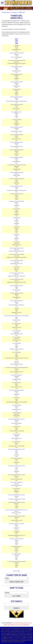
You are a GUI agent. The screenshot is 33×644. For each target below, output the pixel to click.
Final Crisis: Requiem (17, 375)
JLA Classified (17, 331)
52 (17, 361)
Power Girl (22, 12)
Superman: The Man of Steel (16, 201)
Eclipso (16, 227)
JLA (16, 308)
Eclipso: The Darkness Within (17, 179)
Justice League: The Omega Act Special (17, 561)
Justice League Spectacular (17, 150)
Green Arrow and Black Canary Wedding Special (17, 367)
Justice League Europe (16, 67)
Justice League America (16, 82)
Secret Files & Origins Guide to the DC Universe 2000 (17, 316)
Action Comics (16, 120)
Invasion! (16, 45)
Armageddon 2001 (17, 112)
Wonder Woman (16, 546)
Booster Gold (16, 383)
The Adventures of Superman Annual (17, 165)
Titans (16, 531)
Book (16, 39)
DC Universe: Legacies (16, 482)
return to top (17, 571)
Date (16, 40)
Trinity (16, 398)
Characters (14, 12)
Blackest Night (17, 413)
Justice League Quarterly (16, 97)
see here (23, 29)
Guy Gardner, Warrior (16, 301)
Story (16, 42)
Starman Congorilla (17, 458)
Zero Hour (17, 267)
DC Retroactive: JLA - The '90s (17, 524)
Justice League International (16, 53)
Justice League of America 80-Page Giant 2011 (17, 510)
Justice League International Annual (16, 60)
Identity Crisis (17, 323)
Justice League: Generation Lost (17, 419)
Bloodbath (17, 209)
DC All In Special (17, 554)
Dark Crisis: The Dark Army (17, 539)
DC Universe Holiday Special (17, 390)
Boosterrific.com (6, 12)
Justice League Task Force (16, 248)
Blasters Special (16, 89)
